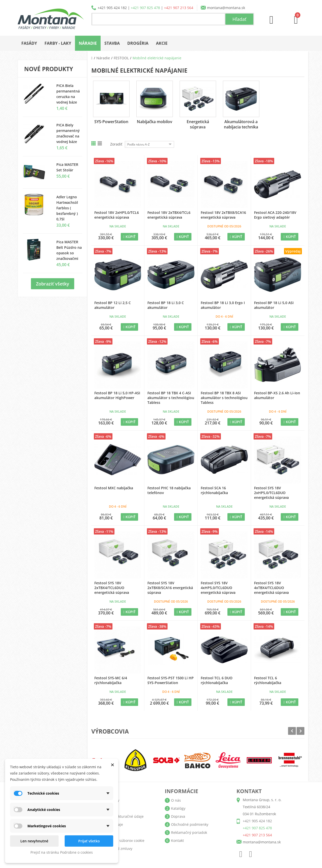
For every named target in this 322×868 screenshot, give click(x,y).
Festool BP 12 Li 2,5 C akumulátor (113, 305)
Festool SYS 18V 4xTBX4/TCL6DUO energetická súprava (271, 588)
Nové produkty (49, 69)
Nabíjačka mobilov (155, 122)
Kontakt (177, 840)
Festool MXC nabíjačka (114, 488)
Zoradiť (116, 144)
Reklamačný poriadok (189, 832)
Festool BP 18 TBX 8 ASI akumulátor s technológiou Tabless (224, 398)
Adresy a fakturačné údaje (122, 816)
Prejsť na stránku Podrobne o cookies (62, 852)
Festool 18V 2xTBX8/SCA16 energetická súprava (223, 215)
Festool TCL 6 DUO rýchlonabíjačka (217, 680)
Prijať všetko (89, 841)
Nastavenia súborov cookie (122, 840)
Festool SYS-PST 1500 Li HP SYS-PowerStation (171, 680)
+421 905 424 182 (112, 8)
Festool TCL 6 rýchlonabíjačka (268, 680)
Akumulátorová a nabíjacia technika (241, 124)
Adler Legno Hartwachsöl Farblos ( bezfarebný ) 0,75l (67, 208)
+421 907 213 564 (179, 8)
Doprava (178, 816)
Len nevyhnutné (34, 841)
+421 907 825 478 (145, 8)
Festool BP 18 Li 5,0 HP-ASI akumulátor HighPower (117, 395)
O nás (176, 800)
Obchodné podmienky (190, 824)
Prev (292, 731)
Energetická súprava (198, 124)
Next (300, 731)
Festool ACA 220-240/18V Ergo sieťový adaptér (275, 215)
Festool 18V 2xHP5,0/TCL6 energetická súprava (117, 215)
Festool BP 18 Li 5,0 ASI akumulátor (274, 305)
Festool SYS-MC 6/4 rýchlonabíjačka (111, 680)
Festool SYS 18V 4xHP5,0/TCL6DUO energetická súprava (218, 588)
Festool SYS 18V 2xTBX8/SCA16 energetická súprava (170, 588)
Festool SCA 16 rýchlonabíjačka (214, 490)
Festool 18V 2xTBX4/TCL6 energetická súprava (169, 215)
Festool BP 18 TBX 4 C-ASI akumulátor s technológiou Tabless (171, 398)
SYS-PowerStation (111, 122)
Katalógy (178, 808)
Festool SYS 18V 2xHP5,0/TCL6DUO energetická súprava (271, 493)
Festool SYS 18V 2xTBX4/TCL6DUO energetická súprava (112, 588)
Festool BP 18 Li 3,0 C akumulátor (166, 305)
